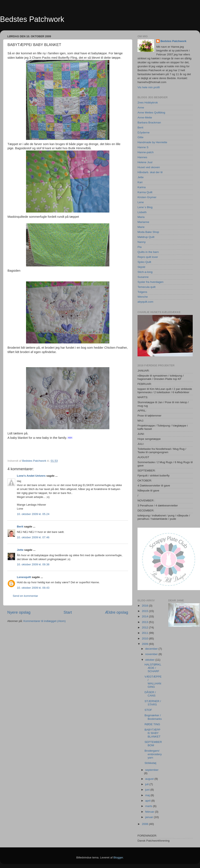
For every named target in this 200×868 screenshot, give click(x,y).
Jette (20, 550)
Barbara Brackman (149, 122)
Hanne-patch (146, 152)
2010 (145, 639)
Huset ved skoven (149, 167)
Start (68, 612)
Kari (140, 182)
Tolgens (142, 292)
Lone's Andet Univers (31, 476)
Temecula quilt (146, 287)
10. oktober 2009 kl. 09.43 (33, 588)
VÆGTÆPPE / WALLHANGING (153, 682)
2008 (145, 824)
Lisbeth (142, 212)
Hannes (142, 157)
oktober (150, 660)
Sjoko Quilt (144, 262)
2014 (145, 616)
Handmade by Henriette (152, 142)
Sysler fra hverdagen (151, 282)
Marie (141, 227)
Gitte (141, 137)
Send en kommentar (25, 596)
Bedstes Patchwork (32, 19)
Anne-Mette (145, 118)
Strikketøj (150, 763)
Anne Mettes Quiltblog (151, 113)
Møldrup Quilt (146, 237)
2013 (145, 622)
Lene (141, 202)
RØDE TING (152, 724)
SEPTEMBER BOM (153, 744)
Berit (20, 527)
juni (148, 790)
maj (148, 795)
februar (150, 812)
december (152, 649)
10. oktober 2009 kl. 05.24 (33, 514)
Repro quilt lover (148, 257)
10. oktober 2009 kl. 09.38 (33, 564)
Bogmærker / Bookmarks (153, 717)
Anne (141, 108)
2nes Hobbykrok (148, 103)
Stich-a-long (145, 272)
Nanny (142, 242)
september (152, 770)
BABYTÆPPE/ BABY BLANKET (153, 733)
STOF (148, 710)
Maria (141, 217)
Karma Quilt (145, 192)
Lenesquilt (24, 577)
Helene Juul (145, 162)
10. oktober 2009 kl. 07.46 (33, 537)
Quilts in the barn (148, 252)
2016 (145, 606)
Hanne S (143, 147)
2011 (145, 633)
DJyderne (144, 132)
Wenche (143, 297)
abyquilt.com (145, 302)
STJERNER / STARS (153, 703)
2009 (145, 644)
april (148, 801)
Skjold (141, 267)
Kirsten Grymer (147, 197)
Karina (142, 187)
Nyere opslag (19, 612)
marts (149, 806)
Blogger (118, 857)
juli (147, 784)
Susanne (143, 277)
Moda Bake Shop (148, 232)
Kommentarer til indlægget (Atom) (44, 621)
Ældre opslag (117, 612)
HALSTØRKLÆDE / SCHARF (153, 668)
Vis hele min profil (149, 87)
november (152, 654)
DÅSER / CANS (150, 694)
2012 (145, 627)
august (150, 779)
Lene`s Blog (145, 207)
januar (149, 817)
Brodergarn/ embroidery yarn (153, 754)
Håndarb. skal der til (150, 172)
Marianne (143, 222)
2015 (145, 611)
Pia (140, 247)
